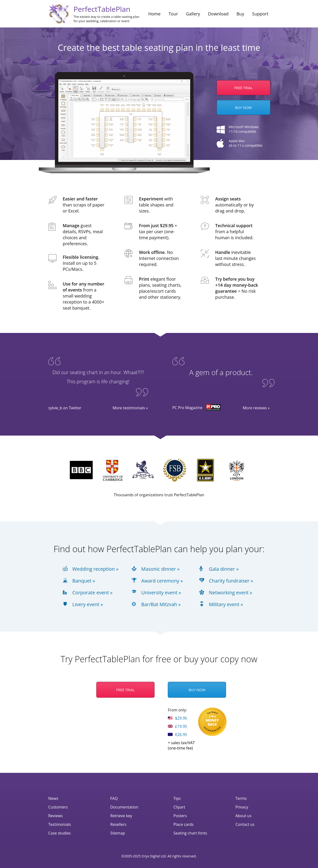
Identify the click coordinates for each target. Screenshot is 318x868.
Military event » (226, 604)
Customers (58, 807)
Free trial (243, 88)
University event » (161, 593)
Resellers (118, 824)
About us (243, 816)
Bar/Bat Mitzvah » (161, 604)
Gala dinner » (224, 569)
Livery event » (88, 604)
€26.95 (177, 735)
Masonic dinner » (160, 569)
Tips (177, 798)
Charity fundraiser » (231, 581)
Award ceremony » (162, 581)
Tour (173, 14)
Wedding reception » (96, 569)
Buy (240, 14)
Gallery (193, 14)
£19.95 (177, 726)
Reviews (56, 816)
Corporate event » (93, 593)
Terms (241, 798)
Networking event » (231, 593)
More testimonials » (130, 408)
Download (218, 14)
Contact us (245, 824)
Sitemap (118, 833)
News (53, 798)
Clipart (179, 807)
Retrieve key (121, 816)
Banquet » (84, 581)
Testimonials (60, 824)
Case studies (60, 833)
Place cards (183, 824)
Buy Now (243, 107)
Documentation (124, 807)
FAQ (114, 798)
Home (154, 14)
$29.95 (177, 718)
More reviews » (256, 408)
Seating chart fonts (190, 833)
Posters (180, 816)
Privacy (242, 807)
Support (260, 14)
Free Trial (126, 690)
